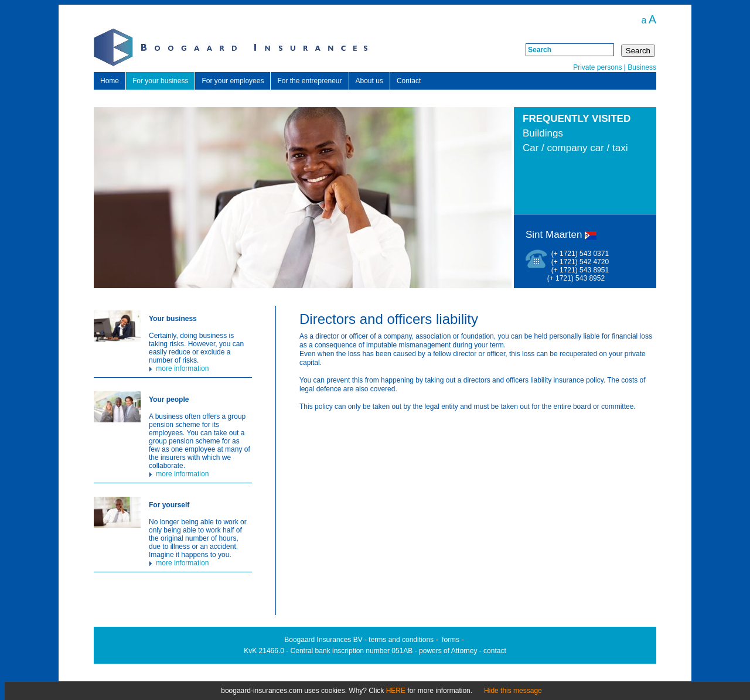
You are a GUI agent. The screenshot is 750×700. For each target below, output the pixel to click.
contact (495, 651)
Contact (409, 81)
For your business (160, 81)
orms (451, 640)
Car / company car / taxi (575, 148)
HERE (396, 691)
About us (369, 81)
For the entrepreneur (309, 81)
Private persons (597, 67)
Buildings (543, 133)
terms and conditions (401, 640)
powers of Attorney (448, 651)
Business (642, 67)
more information (179, 368)
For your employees (233, 81)
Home (110, 81)
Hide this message (513, 691)
